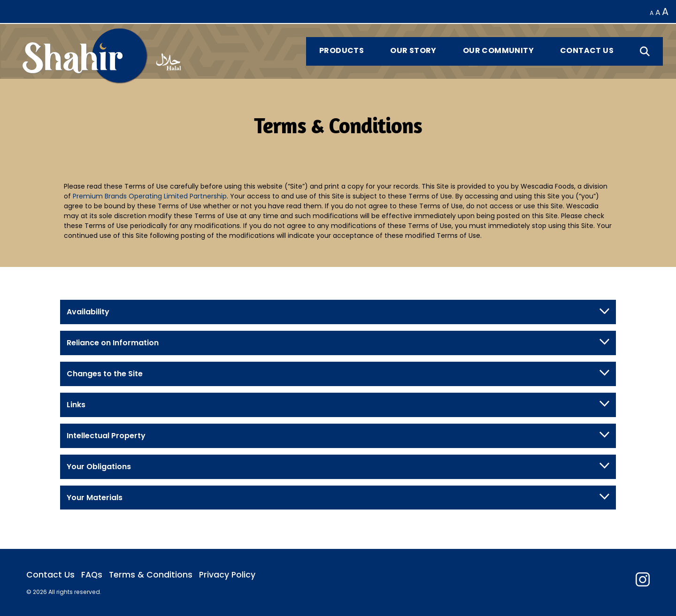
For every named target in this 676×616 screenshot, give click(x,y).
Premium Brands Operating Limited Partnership (150, 196)
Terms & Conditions (151, 575)
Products (342, 50)
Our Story (413, 50)
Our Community (498, 50)
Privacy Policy (227, 575)
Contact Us (587, 50)
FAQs (92, 575)
